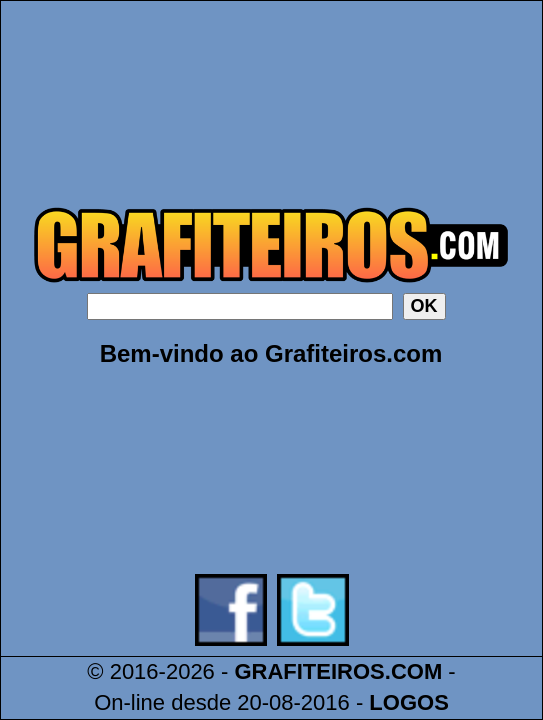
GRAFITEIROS (309, 671)
